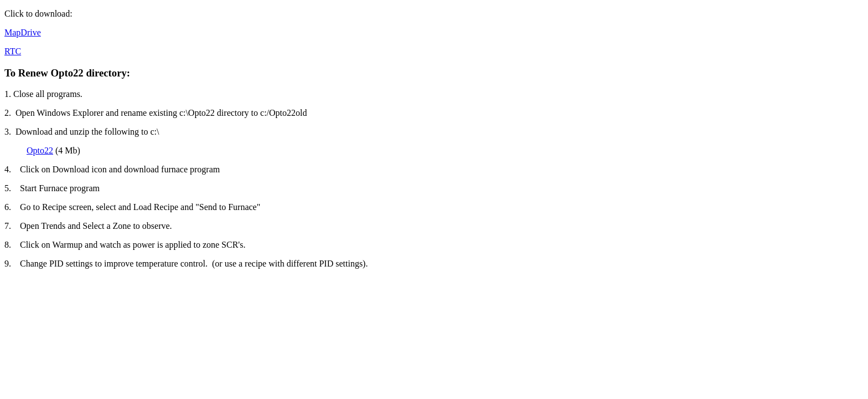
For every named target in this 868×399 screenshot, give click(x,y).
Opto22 (40, 150)
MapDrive (23, 32)
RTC (13, 51)
